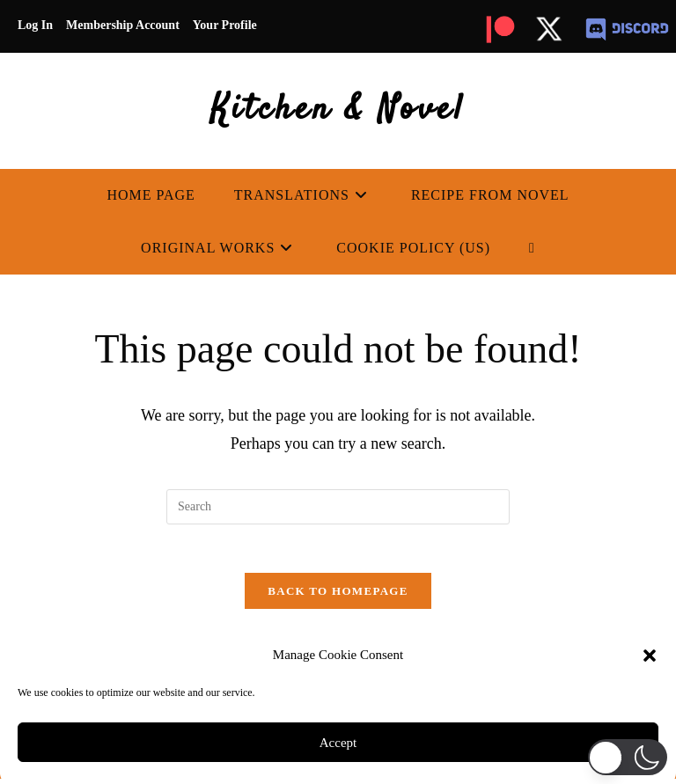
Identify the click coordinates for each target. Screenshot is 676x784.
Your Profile (225, 25)
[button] (650, 656)
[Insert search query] (338, 507)
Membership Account (123, 25)
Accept (338, 743)
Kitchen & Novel (338, 110)
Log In (35, 25)
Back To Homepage (338, 596)
